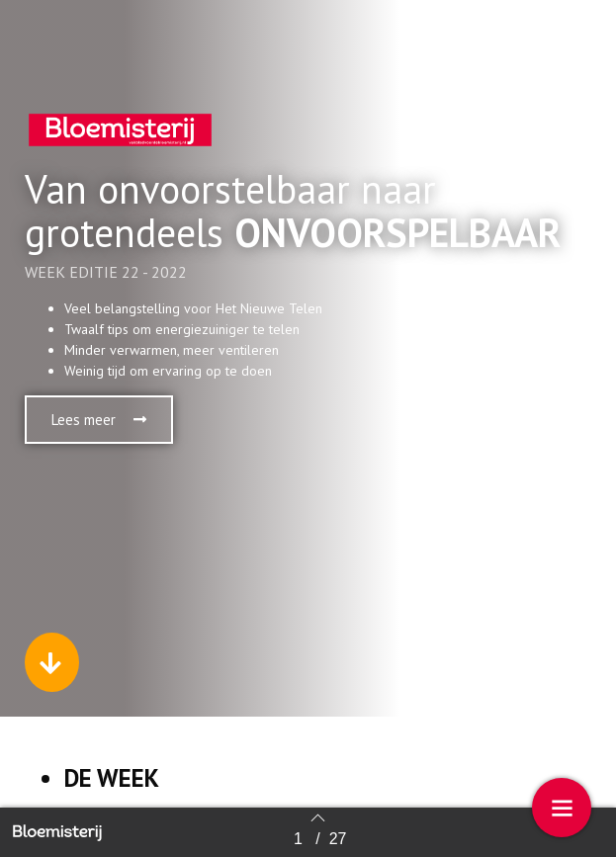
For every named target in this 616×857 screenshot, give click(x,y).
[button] (99, 420)
